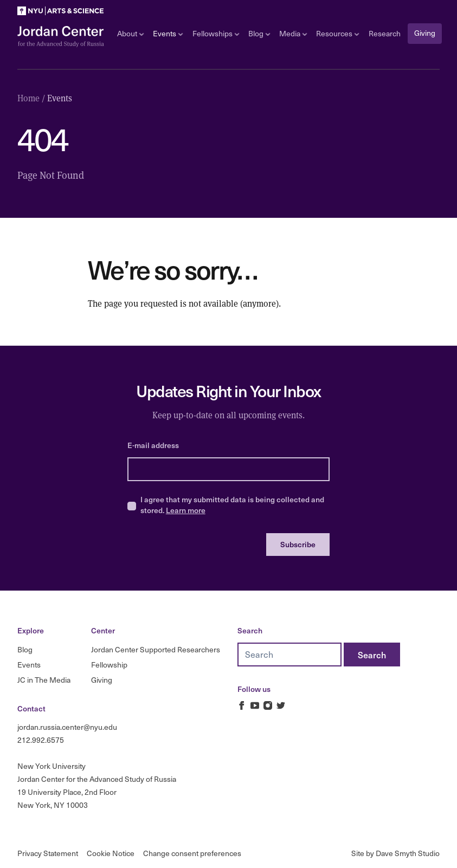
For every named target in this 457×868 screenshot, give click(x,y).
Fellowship (109, 665)
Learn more (186, 510)
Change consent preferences (192, 853)
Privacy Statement (48, 853)
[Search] (372, 655)
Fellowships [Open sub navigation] (216, 33)
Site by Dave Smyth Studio (395, 853)
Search (250, 630)
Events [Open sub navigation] (168, 33)
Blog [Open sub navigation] (259, 33)
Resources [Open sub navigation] (337, 33)
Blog (25, 649)
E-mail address (153, 445)
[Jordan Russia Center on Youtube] (255, 705)
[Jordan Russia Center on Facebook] (242, 705)
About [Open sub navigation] (130, 33)
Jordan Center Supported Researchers (156, 649)
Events (29, 665)
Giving (425, 33)
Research (385, 33)
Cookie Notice (111, 853)
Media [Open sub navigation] (293, 33)
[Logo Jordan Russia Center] (61, 37)
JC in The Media (44, 680)
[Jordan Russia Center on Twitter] (281, 705)
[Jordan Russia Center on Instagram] (268, 705)
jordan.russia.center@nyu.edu (67, 727)
